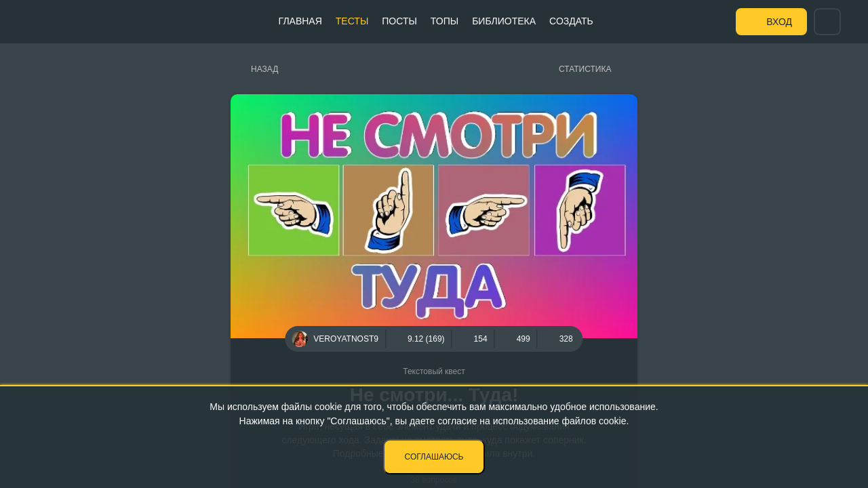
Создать (571, 21)
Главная (300, 21)
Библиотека (504, 21)
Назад (264, 69)
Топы (445, 21)
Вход (779, 22)
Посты (399, 21)
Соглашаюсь (434, 457)
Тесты (352, 21)
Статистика (585, 69)
